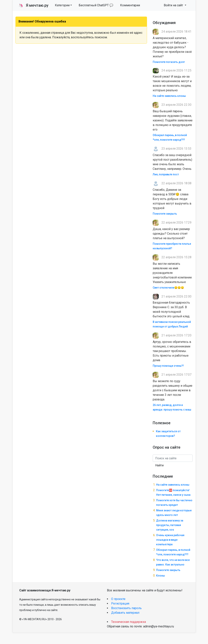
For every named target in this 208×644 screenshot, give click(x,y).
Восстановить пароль (126, 608)
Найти (159, 465)
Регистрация (120, 603)
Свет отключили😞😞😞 (168, 288)
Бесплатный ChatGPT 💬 (96, 5)
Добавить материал (125, 613)
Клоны (161, 576)
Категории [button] (62, 5)
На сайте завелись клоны (169, 96)
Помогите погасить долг (169, 62)
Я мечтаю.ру (33, 5)
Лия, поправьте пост (166, 174)
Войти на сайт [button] (174, 5)
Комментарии (130, 5)
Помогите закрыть (165, 214)
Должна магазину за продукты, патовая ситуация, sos (170, 525)
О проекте (118, 599)
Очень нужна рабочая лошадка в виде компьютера (170, 540)
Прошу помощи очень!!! (168, 366)
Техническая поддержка (128, 622)
